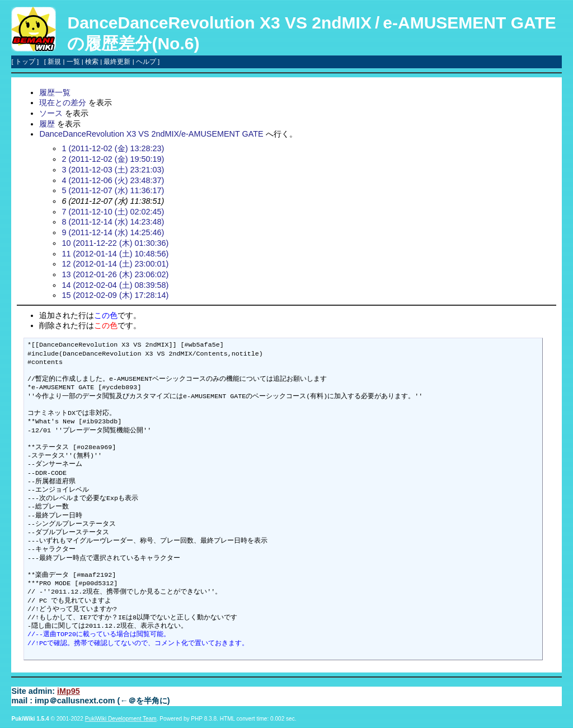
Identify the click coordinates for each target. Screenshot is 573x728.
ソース (51, 113)
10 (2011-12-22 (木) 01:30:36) (115, 243)
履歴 (47, 124)
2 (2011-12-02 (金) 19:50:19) (113, 159)
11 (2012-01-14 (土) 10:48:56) (115, 254)
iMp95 (69, 691)
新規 (54, 62)
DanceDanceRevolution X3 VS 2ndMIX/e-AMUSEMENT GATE (151, 134)
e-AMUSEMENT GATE (469, 23)
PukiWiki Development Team (121, 719)
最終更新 (117, 62)
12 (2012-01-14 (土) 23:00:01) (115, 264)
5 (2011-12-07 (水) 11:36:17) (113, 190)
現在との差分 (63, 102)
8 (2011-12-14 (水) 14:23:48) (113, 222)
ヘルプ (146, 62)
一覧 (73, 62)
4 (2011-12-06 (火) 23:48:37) (113, 180)
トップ (25, 62)
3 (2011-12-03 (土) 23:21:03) (113, 170)
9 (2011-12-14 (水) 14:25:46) (113, 232)
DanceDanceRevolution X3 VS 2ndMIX (219, 23)
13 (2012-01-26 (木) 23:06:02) (115, 274)
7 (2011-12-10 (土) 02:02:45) (113, 212)
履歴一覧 (55, 92)
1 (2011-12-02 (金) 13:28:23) (113, 148)
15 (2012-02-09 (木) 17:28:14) (115, 295)
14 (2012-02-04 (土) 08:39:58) (115, 285)
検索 (92, 62)
